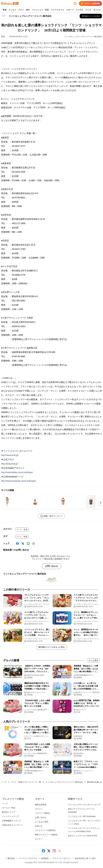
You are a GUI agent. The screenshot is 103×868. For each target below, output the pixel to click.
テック (88, 10)
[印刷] (34, 544)
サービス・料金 (9, 808)
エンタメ (12, 10)
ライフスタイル (58, 10)
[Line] (28, 544)
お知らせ (39, 826)
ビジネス (80, 10)
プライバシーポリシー (62, 858)
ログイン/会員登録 (90, 3)
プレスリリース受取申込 (45, 830)
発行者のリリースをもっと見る (51, 647)
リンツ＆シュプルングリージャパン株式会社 (83, 36)
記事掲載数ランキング (12, 821)
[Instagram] (54, 851)
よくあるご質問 (42, 822)
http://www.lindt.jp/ (10, 455)
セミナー (39, 839)
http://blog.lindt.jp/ (9, 464)
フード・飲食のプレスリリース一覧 (26, 782)
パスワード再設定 (43, 813)
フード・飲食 (22, 529)
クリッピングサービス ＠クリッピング (84, 805)
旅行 (28, 10)
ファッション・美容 (40, 10)
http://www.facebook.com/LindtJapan (19, 481)
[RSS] (60, 851)
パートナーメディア (11, 816)
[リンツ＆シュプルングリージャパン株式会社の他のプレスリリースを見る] (91, 16)
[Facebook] (17, 544)
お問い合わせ (51, 566)
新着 (5, 10)
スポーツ (70, 10)
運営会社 (11, 858)
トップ (4, 782)
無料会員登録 (41, 805)
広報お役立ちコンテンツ (12, 825)
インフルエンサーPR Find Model (82, 816)
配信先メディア (9, 812)
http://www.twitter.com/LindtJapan (17, 472)
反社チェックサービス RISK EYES (83, 836)
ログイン (39, 809)
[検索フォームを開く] (75, 3)
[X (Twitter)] (23, 544)
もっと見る (93, 660)
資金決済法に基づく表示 (85, 858)
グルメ (21, 10)
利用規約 (45, 858)
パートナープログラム (28, 858)
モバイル (97, 10)
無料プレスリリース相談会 (46, 835)
